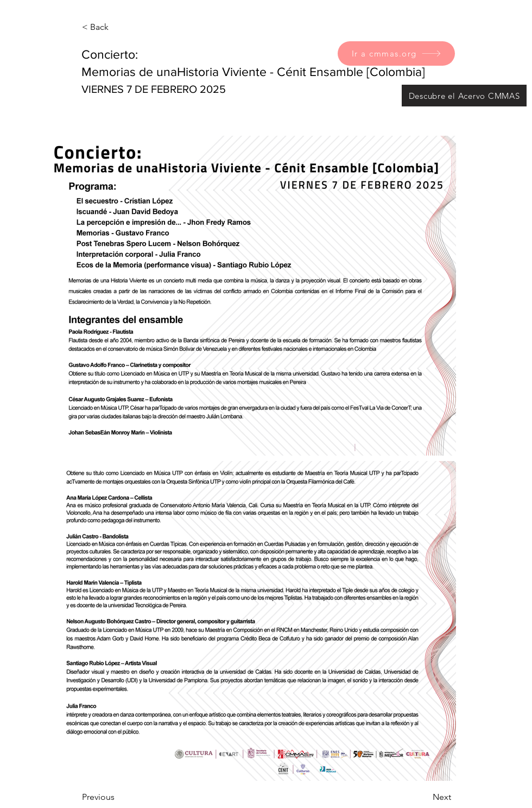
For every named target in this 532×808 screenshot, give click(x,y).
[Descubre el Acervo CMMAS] (464, 96)
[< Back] (118, 27)
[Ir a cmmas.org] (396, 53)
